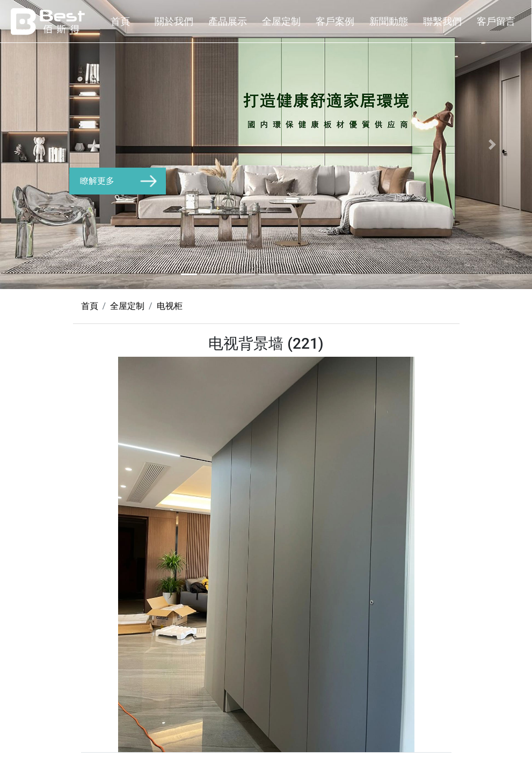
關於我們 (174, 21)
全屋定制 (281, 21)
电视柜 (170, 306)
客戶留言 (496, 21)
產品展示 (228, 21)
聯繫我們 (442, 21)
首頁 (120, 21)
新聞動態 (389, 21)
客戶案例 (335, 21)
